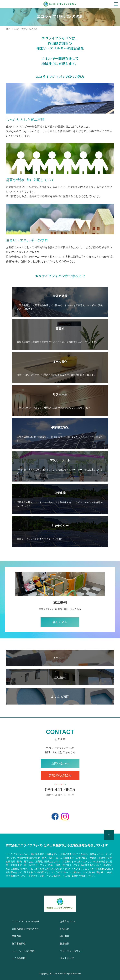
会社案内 (67, 936)
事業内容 (19, 936)
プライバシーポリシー (78, 951)
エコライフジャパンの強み (34, 921)
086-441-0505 (60, 790)
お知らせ (67, 928)
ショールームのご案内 (30, 951)
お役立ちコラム (73, 921)
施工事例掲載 (23, 943)
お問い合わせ (60, 763)
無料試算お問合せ (60, 775)
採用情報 (67, 943)
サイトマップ (71, 958)
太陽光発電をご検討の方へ (34, 928)
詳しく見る (60, 622)
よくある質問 (23, 958)
